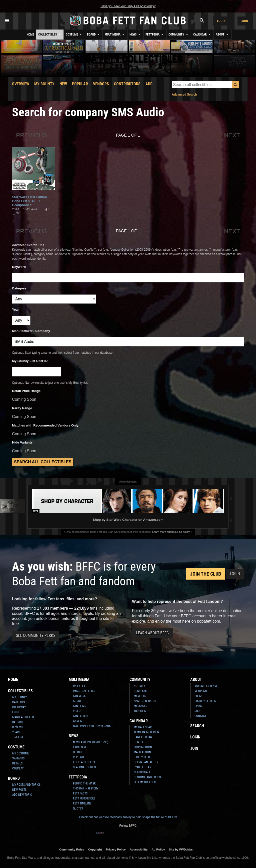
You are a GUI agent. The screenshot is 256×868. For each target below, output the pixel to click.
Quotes (78, 808)
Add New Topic (22, 795)
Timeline (18, 737)
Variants (18, 758)
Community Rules (72, 849)
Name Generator (145, 701)
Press (198, 696)
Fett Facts (80, 793)
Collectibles (50, 34)
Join (245, 21)
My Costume (20, 753)
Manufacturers (23, 717)
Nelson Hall (142, 772)
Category (19, 288)
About (222, 34)
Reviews (18, 727)
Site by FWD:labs (181, 849)
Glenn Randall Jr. (146, 762)
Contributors (127, 84)
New (63, 84)
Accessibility (139, 849)
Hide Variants (22, 442)
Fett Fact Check (84, 762)
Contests (140, 691)
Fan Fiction (81, 716)
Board (94, 34)
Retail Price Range (26, 391)
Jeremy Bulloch (145, 782)
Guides (77, 752)
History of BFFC (205, 701)
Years (16, 732)
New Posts (19, 790)
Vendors (101, 84)
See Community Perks (36, 635)
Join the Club (205, 574)
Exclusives (81, 747)
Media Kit (201, 691)
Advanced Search (184, 95)
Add (149, 84)
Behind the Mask (84, 783)
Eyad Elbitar (142, 767)
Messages (140, 706)
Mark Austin (142, 752)
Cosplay (18, 768)
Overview (21, 84)
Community (179, 34)
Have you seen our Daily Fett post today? (128, 6)
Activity (139, 686)
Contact (200, 716)
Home (30, 35)
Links (198, 706)
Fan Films (79, 706)
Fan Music (80, 696)
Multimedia (115, 34)
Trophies (140, 711)
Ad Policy (158, 849)
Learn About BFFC (152, 633)
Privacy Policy (116, 849)
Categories (20, 702)
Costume (74, 34)
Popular (80, 84)
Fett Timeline (82, 803)
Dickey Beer (142, 757)
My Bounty (44, 84)
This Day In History (86, 788)
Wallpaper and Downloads (92, 726)
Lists (16, 712)
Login (221, 21)
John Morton (143, 747)
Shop (198, 711)
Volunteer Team (206, 686)
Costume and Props (147, 777)
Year (15, 310)
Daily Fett (80, 686)
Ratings (17, 722)
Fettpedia (155, 34)
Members (140, 696)
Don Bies (139, 742)
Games (77, 721)
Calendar (202, 34)
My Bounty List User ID (30, 361)
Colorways (20, 707)
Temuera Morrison (146, 732)
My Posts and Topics (26, 785)
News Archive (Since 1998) (91, 742)
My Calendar (143, 727)
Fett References (84, 798)
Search (197, 726)
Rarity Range (22, 408)
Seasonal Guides (84, 767)
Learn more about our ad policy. (171, 532)
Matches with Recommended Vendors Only (45, 425)
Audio (77, 701)
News (135, 34)
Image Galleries (84, 691)
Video (77, 711)
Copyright (95, 849)
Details (17, 763)
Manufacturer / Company (31, 331)
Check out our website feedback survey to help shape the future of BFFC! (128, 817)
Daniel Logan (143, 737)
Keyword (19, 267)
